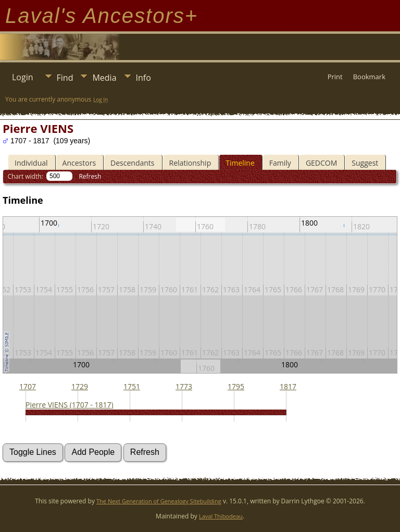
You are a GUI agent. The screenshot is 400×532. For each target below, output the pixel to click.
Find (65, 78)
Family (280, 163)
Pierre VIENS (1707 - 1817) (70, 405)
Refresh (90, 176)
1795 (236, 386)
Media (104, 78)
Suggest (365, 163)
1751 (132, 386)
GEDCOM (321, 163)
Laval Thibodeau (221, 516)
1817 (288, 386)
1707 (28, 386)
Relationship (190, 163)
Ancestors (79, 163)
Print (335, 77)
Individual (31, 163)
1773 (184, 386)
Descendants (132, 163)
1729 (80, 386)
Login (23, 77)
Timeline (240, 163)
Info (143, 78)
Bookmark (369, 77)
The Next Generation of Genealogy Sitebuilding (159, 501)
